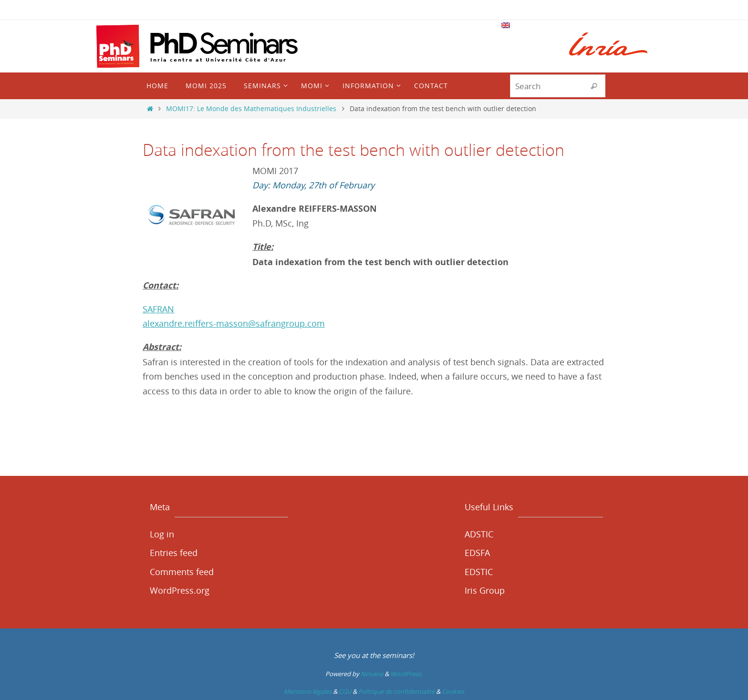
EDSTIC (479, 572)
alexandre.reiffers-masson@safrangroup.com (234, 323)
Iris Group (485, 590)
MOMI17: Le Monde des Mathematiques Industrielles (251, 108)
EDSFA (477, 553)
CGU (345, 691)
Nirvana (372, 674)
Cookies (453, 691)
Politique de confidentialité (396, 691)
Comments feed (182, 572)
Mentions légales (308, 691)
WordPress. (406, 674)
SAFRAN (158, 309)
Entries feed (174, 553)
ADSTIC (479, 534)
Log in (162, 534)
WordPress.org (180, 590)
